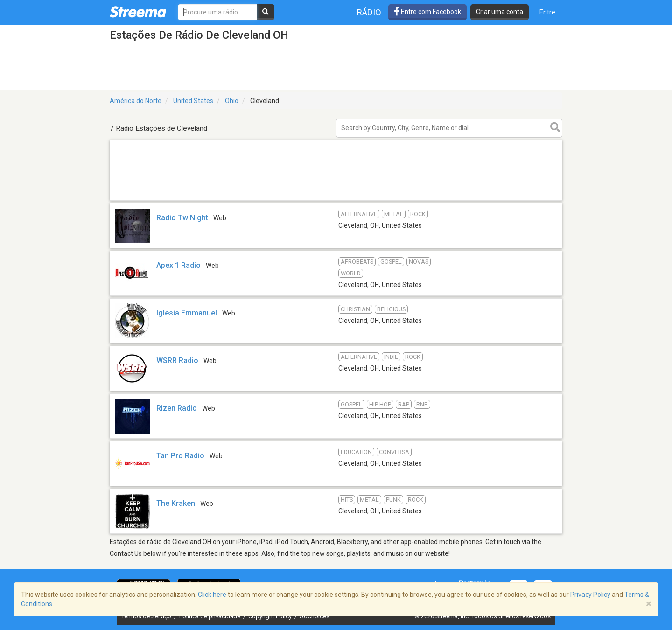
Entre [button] (547, 12)
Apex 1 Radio (178, 265)
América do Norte (136, 101)
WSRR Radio (177, 360)
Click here (212, 595)
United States (193, 101)
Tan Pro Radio (180, 456)
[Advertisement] (336, 200)
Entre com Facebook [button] (427, 12)
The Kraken (176, 503)
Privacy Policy (590, 595)
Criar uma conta (500, 12)
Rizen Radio (177, 408)
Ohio (232, 101)
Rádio (369, 12)
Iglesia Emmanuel (187, 313)
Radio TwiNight (182, 218)
